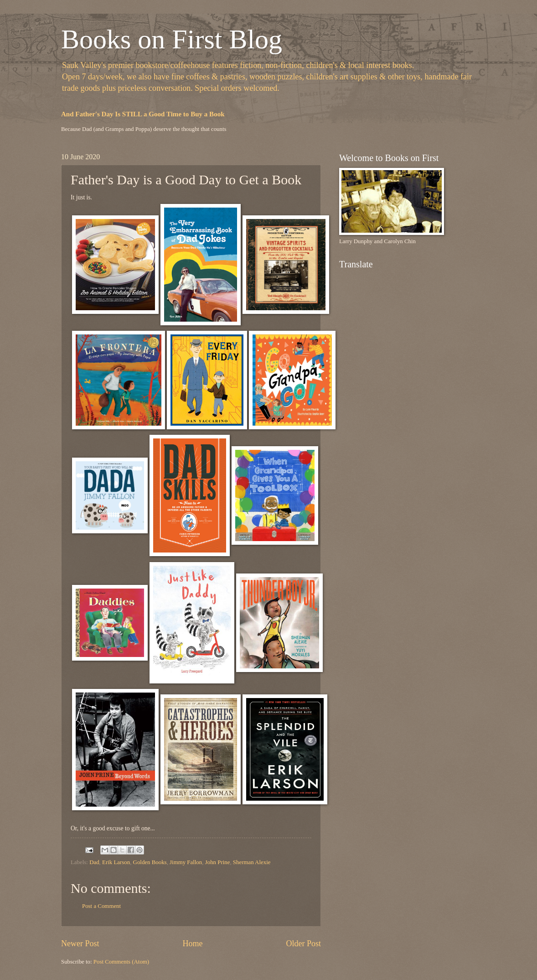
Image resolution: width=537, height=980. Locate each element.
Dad (94, 862)
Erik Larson (116, 862)
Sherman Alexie (252, 862)
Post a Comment (101, 906)
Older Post (303, 944)
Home (192, 944)
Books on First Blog (172, 39)
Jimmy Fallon (186, 862)
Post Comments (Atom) (121, 962)
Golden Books (150, 862)
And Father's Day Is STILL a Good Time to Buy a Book (143, 114)
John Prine (218, 862)
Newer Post (80, 944)
